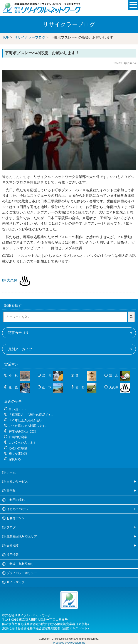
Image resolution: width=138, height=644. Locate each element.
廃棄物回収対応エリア (22, 536)
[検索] (131, 317)
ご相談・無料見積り (20, 564)
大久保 (119, 387)
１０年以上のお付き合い (25, 420)
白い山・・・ (18, 409)
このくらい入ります (22, 442)
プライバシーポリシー (22, 573)
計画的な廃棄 (18, 437)
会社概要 (13, 546)
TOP (6, 37)
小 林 (19, 376)
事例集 (11, 491)
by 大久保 (10, 280)
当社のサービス (17, 481)
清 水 (119, 376)
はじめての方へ (17, 509)
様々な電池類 (18, 454)
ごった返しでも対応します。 (29, 426)
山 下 (53, 387)
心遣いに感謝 (18, 448)
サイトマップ (16, 582)
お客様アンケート (19, 518)
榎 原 (19, 387)
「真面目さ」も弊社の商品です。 (32, 415)
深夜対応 (15, 459)
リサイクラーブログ (30, 37)
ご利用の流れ (16, 500)
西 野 (86, 387)
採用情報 (13, 555)
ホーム (11, 472)
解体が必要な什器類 (22, 431)
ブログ (11, 527)
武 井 (53, 376)
